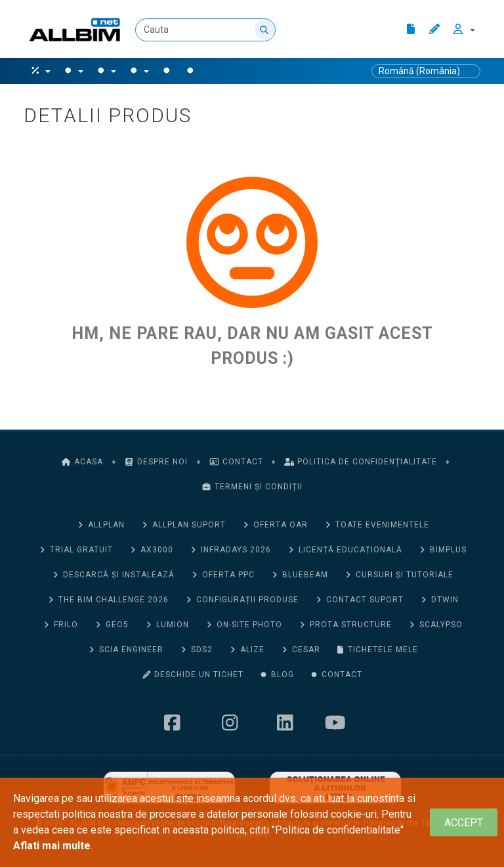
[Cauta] (205, 30)
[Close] (464, 823)
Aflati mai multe (52, 846)
